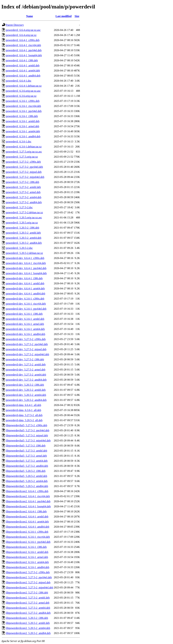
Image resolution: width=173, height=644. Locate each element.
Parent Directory (15, 25)
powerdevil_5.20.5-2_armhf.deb (23, 233)
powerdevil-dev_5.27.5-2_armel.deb (26, 370)
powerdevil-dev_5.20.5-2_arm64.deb (26, 395)
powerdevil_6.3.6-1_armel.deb (23, 126)
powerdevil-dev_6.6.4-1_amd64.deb (26, 294)
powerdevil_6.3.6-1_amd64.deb (23, 136)
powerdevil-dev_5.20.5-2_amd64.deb (26, 400)
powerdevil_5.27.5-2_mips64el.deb (25, 177)
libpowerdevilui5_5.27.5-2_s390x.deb (27, 425)
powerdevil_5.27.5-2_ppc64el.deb (24, 167)
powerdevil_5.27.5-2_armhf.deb (23, 187)
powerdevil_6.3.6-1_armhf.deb (23, 121)
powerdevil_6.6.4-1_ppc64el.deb (24, 50)
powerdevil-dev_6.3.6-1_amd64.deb (26, 334)
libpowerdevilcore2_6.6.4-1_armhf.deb (27, 517)
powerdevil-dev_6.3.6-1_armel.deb (25, 324)
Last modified (64, 16)
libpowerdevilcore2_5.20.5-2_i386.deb (27, 618)
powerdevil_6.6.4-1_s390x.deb (23, 40)
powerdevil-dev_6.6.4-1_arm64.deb (25, 288)
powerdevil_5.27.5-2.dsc (19, 207)
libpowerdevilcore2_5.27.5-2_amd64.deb (28, 613)
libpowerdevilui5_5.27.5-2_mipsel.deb (27, 435)
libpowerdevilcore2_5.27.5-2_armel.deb (28, 603)
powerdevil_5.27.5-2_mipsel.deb (24, 172)
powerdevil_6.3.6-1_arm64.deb (23, 131)
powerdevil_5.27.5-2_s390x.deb (23, 162)
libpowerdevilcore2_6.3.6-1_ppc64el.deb (28, 542)
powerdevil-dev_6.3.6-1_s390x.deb (25, 299)
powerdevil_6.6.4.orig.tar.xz (21, 35)
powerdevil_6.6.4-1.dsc (19, 81)
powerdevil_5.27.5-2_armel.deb (23, 192)
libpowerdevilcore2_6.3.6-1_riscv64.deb (28, 537)
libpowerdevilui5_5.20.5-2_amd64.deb (27, 486)
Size (77, 16)
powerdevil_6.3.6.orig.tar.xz (21, 96)
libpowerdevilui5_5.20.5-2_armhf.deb (27, 476)
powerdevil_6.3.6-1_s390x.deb (23, 101)
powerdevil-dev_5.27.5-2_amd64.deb (26, 380)
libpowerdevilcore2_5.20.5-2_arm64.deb (28, 628)
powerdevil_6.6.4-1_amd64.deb (23, 76)
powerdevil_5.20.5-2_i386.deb (23, 228)
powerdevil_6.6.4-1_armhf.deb (23, 65)
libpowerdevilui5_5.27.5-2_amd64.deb (27, 466)
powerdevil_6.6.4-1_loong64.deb (24, 55)
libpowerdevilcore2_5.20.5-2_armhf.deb (28, 623)
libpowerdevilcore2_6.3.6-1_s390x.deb (27, 532)
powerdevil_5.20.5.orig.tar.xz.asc (24, 218)
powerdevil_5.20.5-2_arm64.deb (24, 238)
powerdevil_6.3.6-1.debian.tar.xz (24, 147)
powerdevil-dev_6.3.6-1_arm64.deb (25, 329)
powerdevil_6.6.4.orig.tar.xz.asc (23, 30)
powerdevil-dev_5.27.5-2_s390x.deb (26, 339)
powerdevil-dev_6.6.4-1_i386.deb (24, 278)
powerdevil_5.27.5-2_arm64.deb (24, 197)
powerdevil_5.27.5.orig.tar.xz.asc (24, 152)
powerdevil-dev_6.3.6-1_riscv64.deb (26, 304)
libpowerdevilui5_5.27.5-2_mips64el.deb (28, 441)
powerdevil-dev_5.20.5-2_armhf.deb (26, 390)
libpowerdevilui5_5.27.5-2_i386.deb (26, 446)
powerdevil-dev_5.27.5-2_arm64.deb (26, 375)
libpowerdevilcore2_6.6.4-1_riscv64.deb (28, 496)
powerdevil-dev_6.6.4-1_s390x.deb (25, 258)
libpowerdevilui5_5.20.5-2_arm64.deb (27, 481)
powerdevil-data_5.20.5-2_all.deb (24, 420)
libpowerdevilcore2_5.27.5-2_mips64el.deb (30, 587)
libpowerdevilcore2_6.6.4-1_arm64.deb (27, 522)
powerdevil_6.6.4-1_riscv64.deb (23, 45)
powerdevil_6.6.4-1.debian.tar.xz (24, 86)
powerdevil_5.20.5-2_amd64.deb (24, 243)
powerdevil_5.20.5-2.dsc (19, 248)
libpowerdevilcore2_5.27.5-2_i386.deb (27, 593)
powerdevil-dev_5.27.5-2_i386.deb (25, 359)
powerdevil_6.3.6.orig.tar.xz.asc (23, 91)
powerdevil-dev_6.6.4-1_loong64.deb (26, 273)
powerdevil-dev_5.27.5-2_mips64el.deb (28, 354)
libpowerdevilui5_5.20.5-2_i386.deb (26, 471)
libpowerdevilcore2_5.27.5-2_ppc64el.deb (29, 577)
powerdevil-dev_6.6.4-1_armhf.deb (25, 283)
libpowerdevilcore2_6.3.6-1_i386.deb (26, 547)
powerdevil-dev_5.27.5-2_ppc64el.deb (27, 344)
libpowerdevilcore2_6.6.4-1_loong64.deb (28, 506)
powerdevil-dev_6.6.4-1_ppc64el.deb (26, 268)
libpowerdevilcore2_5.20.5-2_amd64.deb (28, 633)
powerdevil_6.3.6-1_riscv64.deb (23, 106)
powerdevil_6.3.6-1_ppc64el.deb (24, 111)
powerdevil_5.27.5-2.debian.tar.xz (24, 212)
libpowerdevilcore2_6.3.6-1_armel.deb (27, 557)
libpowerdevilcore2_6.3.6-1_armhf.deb (27, 552)
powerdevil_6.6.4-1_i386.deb (22, 60)
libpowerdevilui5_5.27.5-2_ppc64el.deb (28, 430)
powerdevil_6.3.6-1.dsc (19, 141)
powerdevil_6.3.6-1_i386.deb (22, 116)
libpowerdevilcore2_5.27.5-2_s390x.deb (28, 572)
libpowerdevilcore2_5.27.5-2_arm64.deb (28, 608)
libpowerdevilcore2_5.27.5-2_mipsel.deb (28, 582)
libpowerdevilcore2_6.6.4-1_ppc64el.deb (28, 501)
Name (30, 16)
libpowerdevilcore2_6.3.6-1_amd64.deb (28, 567)
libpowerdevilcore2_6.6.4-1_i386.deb (26, 511)
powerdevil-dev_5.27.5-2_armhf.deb (26, 364)
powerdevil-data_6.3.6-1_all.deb (23, 410)
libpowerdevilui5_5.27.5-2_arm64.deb (27, 461)
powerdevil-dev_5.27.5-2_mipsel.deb (26, 349)
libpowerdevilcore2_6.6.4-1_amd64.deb (28, 527)
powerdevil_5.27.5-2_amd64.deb (24, 202)
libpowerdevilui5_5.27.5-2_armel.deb (26, 456)
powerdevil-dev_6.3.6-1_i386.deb (24, 314)
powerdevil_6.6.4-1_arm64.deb (23, 71)
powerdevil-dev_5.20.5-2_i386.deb (25, 385)
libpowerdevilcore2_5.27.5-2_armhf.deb (28, 598)
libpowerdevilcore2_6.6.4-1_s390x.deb (27, 491)
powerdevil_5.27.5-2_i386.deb (23, 182)
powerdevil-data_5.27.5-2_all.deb (24, 415)
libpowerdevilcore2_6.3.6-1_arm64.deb (27, 562)
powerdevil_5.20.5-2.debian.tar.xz (24, 253)
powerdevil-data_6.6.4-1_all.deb (23, 405)
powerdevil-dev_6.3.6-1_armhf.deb (25, 319)
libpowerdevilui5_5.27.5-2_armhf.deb (27, 451)
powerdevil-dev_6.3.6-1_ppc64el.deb (26, 309)
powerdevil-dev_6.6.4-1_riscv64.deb (26, 263)
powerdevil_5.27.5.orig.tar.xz (22, 157)
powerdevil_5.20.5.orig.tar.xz (22, 223)
